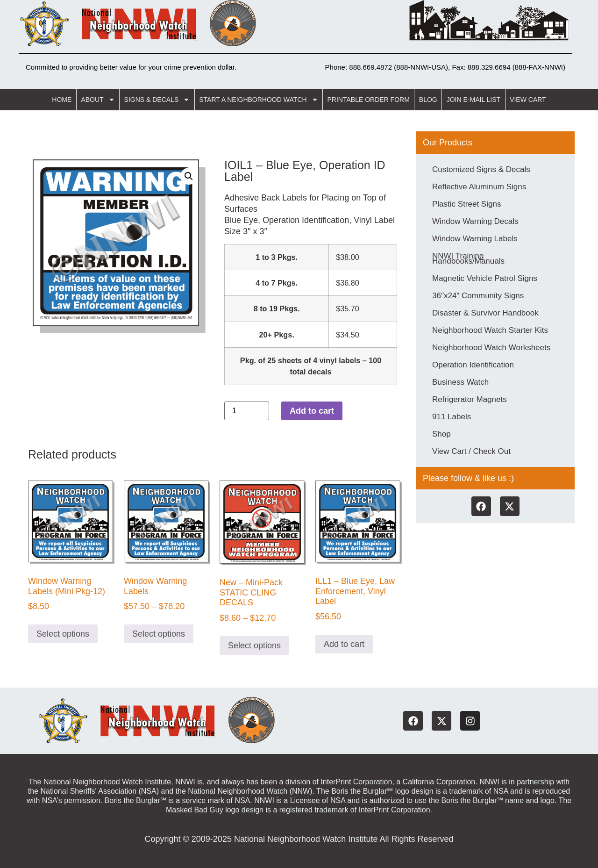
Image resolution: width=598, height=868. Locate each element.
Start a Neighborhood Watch (258, 100)
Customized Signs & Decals (481, 169)
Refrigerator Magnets (470, 399)
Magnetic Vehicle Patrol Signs (485, 278)
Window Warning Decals (475, 221)
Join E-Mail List (473, 100)
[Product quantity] (247, 411)
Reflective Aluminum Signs (479, 187)
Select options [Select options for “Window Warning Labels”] (159, 634)
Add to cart (312, 411)
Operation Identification (473, 365)
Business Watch (460, 382)
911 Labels (452, 417)
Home (62, 100)
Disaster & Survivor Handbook (485, 313)
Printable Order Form (369, 100)
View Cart (528, 100)
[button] (189, 176)
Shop (441, 434)
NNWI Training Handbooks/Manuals (468, 258)
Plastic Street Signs (466, 204)
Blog (428, 100)
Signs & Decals (157, 100)
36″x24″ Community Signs (478, 296)
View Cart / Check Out (471, 451)
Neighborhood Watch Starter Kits (490, 330)
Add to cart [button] (344, 644)
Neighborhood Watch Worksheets (491, 348)
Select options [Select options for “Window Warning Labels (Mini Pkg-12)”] (63, 634)
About (98, 100)
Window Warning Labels (475, 239)
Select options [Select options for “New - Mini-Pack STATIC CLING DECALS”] (254, 646)
